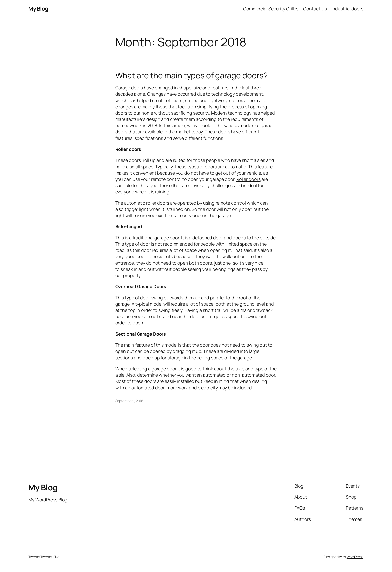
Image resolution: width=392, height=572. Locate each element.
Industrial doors (348, 9)
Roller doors (249, 179)
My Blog (38, 9)
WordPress (355, 557)
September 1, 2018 (129, 401)
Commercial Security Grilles (271, 9)
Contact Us (315, 9)
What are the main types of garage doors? (192, 75)
